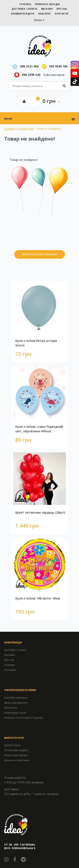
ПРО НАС (62, 9)
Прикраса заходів (47, 4)
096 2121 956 (29, 66)
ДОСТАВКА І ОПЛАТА (24, 9)
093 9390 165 (58, 66)
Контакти (10, 670)
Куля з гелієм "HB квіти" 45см (38, 598)
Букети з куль (12, 745)
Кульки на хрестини (17, 760)
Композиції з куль (15, 713)
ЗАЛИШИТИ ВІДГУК (23, 14)
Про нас (9, 660)
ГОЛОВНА (25, 4)
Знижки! (9, 665)
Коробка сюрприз (16, 698)
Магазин (10, 655)
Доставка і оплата (15, 650)
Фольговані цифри (16, 750)
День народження (16, 703)
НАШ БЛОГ (45, 14)
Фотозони (11, 708)
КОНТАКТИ (62, 14)
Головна (9, 129)
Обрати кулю (25, 129)
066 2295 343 (31, 75)
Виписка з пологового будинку (24, 718)
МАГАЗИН (47, 9)
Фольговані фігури (16, 755)
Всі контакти (54, 75)
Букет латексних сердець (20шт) (40, 512)
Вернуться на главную (40, 254)
